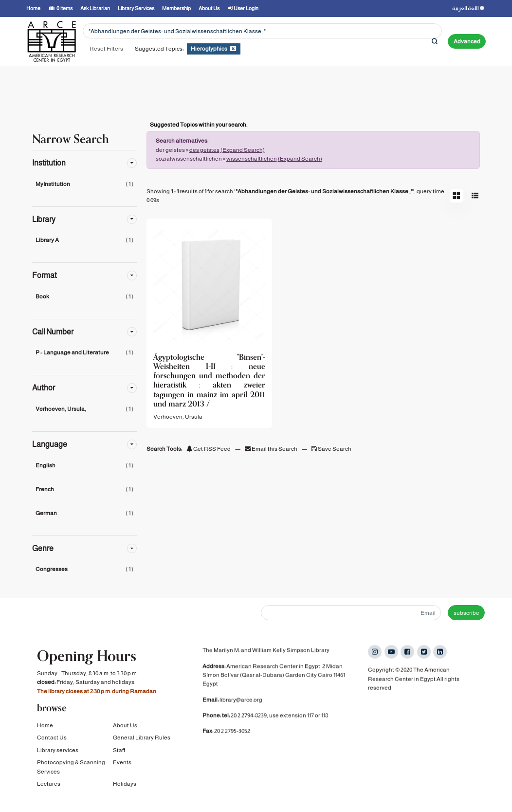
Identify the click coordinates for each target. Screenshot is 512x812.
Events (122, 768)
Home (45, 731)
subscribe (466, 613)
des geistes (204, 150)
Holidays (125, 789)
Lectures (49, 789)
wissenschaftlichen (252, 159)
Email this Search (272, 449)
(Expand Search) (243, 150)
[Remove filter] (233, 49)
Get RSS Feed (209, 449)
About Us (125, 731)
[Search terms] (262, 31)
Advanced (467, 41)
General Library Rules (142, 743)
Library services (58, 756)
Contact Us (52, 743)
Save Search (331, 449)
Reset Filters (106, 49)
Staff (119, 756)
